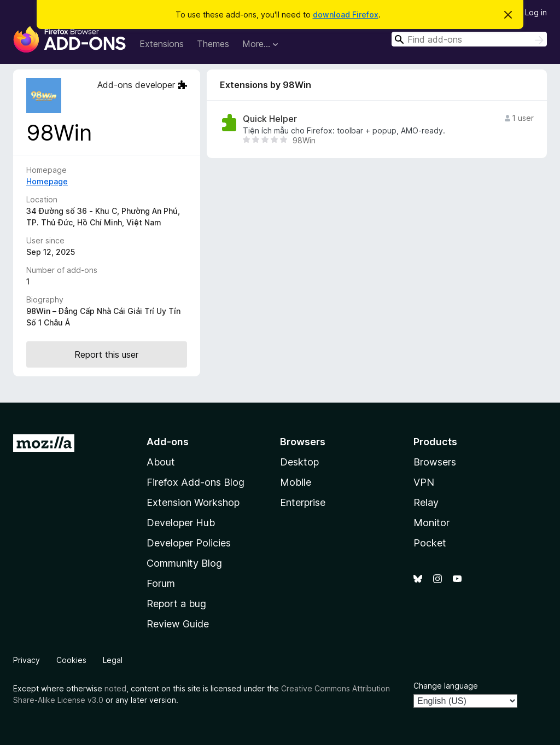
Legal (113, 660)
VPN (424, 482)
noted (115, 688)
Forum (161, 583)
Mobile (296, 482)
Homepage (47, 181)
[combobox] (469, 39)
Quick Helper (270, 119)
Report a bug (176, 604)
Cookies (71, 660)
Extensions (162, 44)
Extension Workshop (193, 502)
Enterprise (303, 502)
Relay (426, 502)
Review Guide (178, 624)
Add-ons (168, 442)
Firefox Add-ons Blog (196, 482)
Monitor (431, 523)
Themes (213, 44)
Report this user (106, 354)
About (161, 462)
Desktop (299, 462)
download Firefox (346, 14)
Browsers (435, 462)
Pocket (430, 543)
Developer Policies (189, 543)
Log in (536, 12)
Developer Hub (181, 523)
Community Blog (184, 563)
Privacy (27, 660)
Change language (446, 686)
